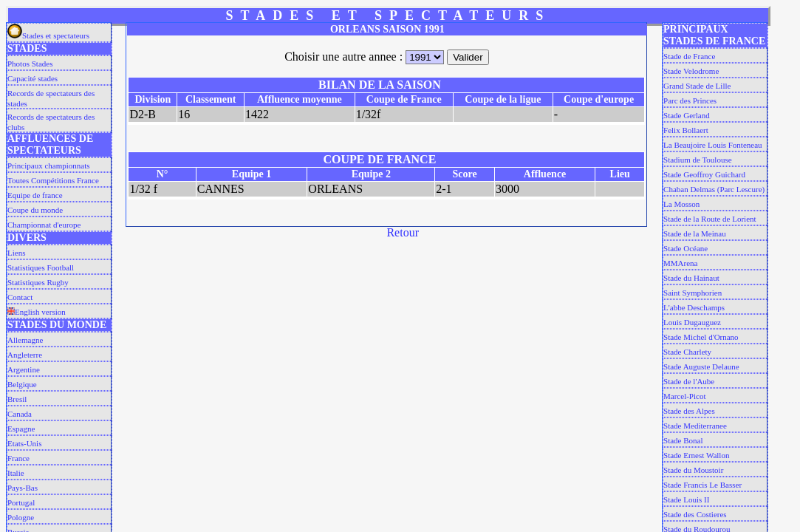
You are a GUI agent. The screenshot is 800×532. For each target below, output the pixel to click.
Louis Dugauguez (692, 322)
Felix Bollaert (686, 130)
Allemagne (25, 340)
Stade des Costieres (695, 514)
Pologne (21, 517)
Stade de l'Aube (689, 381)
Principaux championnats (49, 166)
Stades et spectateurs (48, 35)
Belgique (22, 384)
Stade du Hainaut (691, 278)
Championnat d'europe (44, 225)
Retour (403, 232)
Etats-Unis (24, 443)
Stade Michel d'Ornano (701, 337)
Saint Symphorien (693, 293)
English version (37, 312)
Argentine (24, 369)
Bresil (17, 399)
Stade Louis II (686, 499)
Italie (16, 473)
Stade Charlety (687, 352)
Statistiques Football (41, 267)
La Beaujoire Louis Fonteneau (713, 145)
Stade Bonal (683, 440)
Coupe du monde (35, 210)
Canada (20, 414)
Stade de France (689, 56)
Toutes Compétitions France (53, 180)
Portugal (21, 502)
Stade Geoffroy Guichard (704, 174)
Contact (20, 297)
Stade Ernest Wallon (696, 455)
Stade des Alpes (689, 411)
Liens (16, 253)
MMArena (680, 263)
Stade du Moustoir (693, 470)
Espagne (21, 429)
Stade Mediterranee (695, 426)
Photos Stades (30, 64)
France (18, 458)
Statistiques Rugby (38, 282)
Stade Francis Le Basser (702, 485)
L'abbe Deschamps (694, 307)
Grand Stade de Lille (697, 86)
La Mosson (681, 204)
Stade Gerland (687, 115)
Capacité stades (33, 78)
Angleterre (25, 355)
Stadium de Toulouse (698, 160)
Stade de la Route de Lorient (710, 219)
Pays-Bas (23, 488)
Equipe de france (35, 195)
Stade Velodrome (691, 71)
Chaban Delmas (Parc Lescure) (714, 189)
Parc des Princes (690, 100)
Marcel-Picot (684, 396)
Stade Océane (686, 248)
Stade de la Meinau (695, 233)
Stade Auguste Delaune (701, 366)
